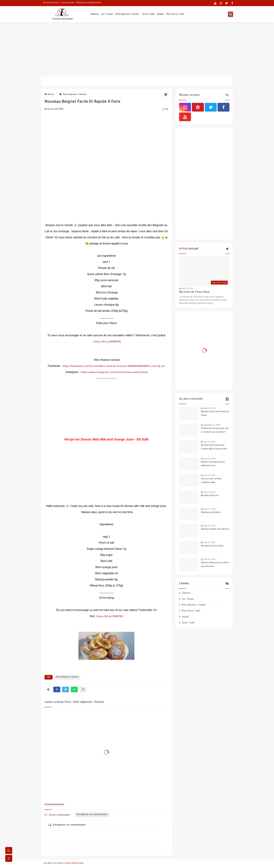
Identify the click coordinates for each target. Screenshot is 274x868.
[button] (57, 689)
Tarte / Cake (148, 14)
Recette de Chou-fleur (195, 292)
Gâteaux (95, 14)
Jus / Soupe (107, 14)
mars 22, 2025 (210, 509)
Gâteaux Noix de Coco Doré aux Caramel (215, 565)
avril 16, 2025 (188, 288)
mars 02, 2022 (210, 408)
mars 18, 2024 (210, 492)
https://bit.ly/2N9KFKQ (107, 342)
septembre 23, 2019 (212, 425)
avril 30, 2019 (209, 475)
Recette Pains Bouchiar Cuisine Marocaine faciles (214, 447)
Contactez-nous (67, 3)
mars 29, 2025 (210, 442)
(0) (165, 109)
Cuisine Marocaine (74, 863)
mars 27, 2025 (210, 526)
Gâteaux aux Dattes (211, 513)
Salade (160, 14)
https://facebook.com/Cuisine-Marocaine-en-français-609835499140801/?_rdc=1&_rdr (114, 367)
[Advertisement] (137, 49)
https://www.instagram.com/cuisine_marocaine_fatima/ (106, 373)
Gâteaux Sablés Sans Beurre (215, 529)
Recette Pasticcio (210, 496)
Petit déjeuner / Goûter (127, 14)
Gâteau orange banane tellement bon (213, 464)
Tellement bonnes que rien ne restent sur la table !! (215, 430)
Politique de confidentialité (89, 3)
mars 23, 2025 (210, 559)
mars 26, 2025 (210, 458)
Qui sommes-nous (51, 3)
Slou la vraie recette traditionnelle (211, 481)
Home (49, 95)
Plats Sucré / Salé (175, 14)
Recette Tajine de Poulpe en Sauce (215, 414)
